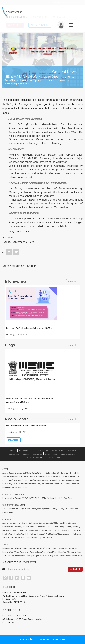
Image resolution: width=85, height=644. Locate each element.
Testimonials (14, 454)
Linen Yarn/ (29, 552)
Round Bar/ (69, 480)
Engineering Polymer (14, 505)
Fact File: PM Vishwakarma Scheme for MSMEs (29, 328)
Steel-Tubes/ (65, 484)
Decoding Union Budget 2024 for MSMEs (26, 426)
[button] (42, 322)
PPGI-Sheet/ (8, 480)
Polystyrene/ (8, 512)
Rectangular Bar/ (41, 480)
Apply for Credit (40, 25)
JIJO (58, 457)
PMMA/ (61, 509)
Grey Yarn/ (20, 552)
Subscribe (75, 569)
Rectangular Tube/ (56, 480)
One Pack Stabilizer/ (56, 530)
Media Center (58, 451)
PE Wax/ (41, 534)
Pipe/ (67, 476)
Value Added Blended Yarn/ (71, 556)
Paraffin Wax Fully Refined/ (26, 534)
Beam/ (11, 473)
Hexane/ (6, 530)
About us (12, 451)
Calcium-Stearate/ (46, 523)
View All (72, 282)
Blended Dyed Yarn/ (24, 548)
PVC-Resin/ (68, 498)
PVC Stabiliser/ (51, 534)
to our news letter (66, 2)
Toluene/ (22, 538)
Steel (5, 469)
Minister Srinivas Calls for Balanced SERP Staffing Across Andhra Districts (30, 400)
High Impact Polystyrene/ (31, 509)
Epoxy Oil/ (63, 527)
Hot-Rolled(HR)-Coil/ (17, 476)
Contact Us (37, 454)
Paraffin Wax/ (8, 534)
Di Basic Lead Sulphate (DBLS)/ (40, 527)
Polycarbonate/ (71, 509)
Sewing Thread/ (14, 556)
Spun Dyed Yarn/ (37, 556)
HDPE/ (31, 498)
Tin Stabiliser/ (75, 534)
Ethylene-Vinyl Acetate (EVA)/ (15, 498)
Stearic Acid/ (64, 534)
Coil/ (25, 473)
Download (13, 440)
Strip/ (73, 484)
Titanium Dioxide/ (10, 538)
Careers (26, 454)
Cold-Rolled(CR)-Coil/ (36, 473)
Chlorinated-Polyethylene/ (65, 523)
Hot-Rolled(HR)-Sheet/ (55, 476)
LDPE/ (37, 498)
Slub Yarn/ (26, 556)
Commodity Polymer (13, 494)
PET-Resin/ (53, 509)
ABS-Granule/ (8, 509)
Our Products (39, 17)
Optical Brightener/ (73, 530)
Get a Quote (15, 25)
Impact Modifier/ (17, 530)
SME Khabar (58, 17)
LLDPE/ (43, 498)
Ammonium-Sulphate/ (12, 523)
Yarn (5, 545)
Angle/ (5, 473)
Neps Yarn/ (63, 552)
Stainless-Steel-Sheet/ (51, 484)
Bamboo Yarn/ (9, 548)
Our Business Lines (17, 17)
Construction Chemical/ (12, 527)
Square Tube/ (18, 484)
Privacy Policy (51, 454)
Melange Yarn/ (41, 552)
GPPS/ (17, 509)
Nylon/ (45, 509)
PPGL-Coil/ (18, 480)
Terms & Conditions (68, 454)
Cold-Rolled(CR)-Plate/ (56, 473)
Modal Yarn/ (53, 552)
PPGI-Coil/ (75, 476)
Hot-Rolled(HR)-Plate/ (36, 476)
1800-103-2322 (39, 2)
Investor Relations (35, 457)
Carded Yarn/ (51, 548)
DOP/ (56, 527)
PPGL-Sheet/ (28, 480)
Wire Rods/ (23, 487)
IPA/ (27, 530)
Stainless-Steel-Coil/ (33, 484)
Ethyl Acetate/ (74, 527)
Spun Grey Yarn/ (52, 556)
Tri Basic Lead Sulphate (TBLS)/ (39, 538)
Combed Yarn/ (63, 548)
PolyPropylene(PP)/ (55, 498)
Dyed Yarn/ (74, 548)
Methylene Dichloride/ (38, 530)
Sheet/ (77, 480)
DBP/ (25, 527)
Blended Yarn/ (38, 548)
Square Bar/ (7, 484)
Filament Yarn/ (9, 552)
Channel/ (18, 473)
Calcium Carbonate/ (30, 523)
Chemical (8, 519)
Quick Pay (50, 457)
